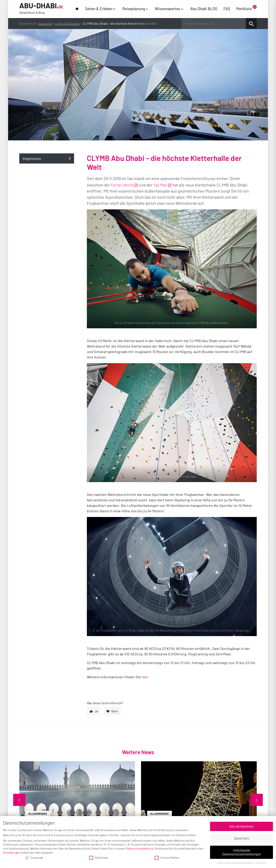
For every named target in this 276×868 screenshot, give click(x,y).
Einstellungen (11, 852)
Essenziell (34, 858)
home (77, 9)
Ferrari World (122, 185)
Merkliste (246, 8)
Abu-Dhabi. (41, 9)
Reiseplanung (134, 9)
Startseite (45, 23)
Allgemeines (32, 158)
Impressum (261, 863)
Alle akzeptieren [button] (241, 826)
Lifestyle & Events (67, 23)
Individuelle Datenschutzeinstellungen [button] (242, 852)
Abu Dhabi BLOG (204, 9)
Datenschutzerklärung (139, 848)
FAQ (227, 9)
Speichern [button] (242, 838)
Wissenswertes (168, 9)
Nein (115, 711)
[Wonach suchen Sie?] (214, 24)
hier (145, 677)
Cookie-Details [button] (224, 863)
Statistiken (99, 858)
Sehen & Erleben (99, 9)
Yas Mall (160, 185)
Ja (96, 711)
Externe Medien (167, 858)
